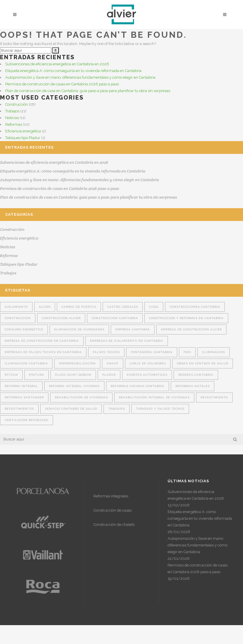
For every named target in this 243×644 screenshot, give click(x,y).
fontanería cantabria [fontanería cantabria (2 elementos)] (152, 352)
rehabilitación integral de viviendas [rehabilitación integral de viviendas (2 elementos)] (154, 397)
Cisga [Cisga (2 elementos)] (154, 307)
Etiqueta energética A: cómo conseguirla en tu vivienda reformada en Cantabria (73, 71)
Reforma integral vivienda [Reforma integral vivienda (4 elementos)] (74, 386)
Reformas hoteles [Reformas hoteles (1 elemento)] (193, 386)
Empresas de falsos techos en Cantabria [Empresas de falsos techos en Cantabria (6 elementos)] (43, 352)
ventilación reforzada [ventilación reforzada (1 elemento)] (27, 420)
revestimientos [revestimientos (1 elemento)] (19, 409)
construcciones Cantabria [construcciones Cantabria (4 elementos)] (195, 307)
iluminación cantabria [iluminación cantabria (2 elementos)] (26, 363)
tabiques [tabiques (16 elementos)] (117, 409)
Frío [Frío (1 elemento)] (187, 352)
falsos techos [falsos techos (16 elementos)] (106, 352)
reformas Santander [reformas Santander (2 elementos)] (24, 397)
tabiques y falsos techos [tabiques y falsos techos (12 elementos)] (160, 409)
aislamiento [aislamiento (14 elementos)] (16, 307)
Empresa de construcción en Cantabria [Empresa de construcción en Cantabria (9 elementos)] (42, 341)
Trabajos (12, 111)
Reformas (14, 124)
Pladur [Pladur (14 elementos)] (109, 375)
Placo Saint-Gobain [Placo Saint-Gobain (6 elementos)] (73, 375)
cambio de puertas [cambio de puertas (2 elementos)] (79, 307)
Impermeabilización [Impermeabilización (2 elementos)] (77, 363)
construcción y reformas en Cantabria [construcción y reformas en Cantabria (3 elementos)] (186, 318)
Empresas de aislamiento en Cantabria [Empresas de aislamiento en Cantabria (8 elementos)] (127, 341)
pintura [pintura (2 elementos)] (37, 375)
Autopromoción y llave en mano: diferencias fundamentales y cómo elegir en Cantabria (80, 77)
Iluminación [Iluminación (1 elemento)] (214, 352)
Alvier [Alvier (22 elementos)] (45, 307)
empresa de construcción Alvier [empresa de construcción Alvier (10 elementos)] (191, 329)
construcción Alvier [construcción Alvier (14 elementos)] (61, 318)
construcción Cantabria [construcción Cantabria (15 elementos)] (115, 318)
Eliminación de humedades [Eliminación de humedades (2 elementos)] (79, 329)
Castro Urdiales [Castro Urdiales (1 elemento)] (123, 307)
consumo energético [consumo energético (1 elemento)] (24, 329)
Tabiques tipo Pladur (23, 138)
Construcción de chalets (114, 525)
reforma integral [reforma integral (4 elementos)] (21, 386)
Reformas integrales (111, 496)
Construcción (17, 104)
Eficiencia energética (23, 131)
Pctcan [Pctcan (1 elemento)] (11, 375)
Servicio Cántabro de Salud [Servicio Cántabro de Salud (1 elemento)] (71, 409)
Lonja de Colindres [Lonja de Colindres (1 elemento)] (148, 363)
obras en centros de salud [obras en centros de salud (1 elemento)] (203, 363)
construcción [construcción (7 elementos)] (18, 318)
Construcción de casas (113, 510)
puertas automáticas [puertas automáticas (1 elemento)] (147, 375)
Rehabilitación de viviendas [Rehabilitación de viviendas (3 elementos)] (81, 397)
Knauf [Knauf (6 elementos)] (113, 363)
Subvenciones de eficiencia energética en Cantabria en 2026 (57, 64)
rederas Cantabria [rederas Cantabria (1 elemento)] (196, 375)
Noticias (12, 118)
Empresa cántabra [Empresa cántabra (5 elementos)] (133, 329)
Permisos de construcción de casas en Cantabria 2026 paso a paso (62, 84)
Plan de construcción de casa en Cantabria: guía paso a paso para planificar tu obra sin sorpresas (88, 91)
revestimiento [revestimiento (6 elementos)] (214, 397)
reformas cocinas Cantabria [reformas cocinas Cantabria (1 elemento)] (138, 386)
